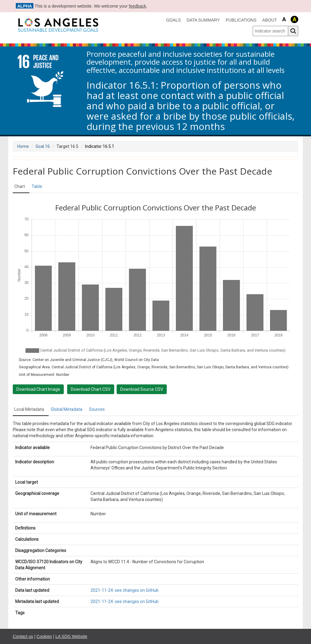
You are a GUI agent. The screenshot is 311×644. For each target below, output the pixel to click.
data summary (203, 20)
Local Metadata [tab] (29, 409)
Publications (241, 20)
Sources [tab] (97, 409)
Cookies (44, 636)
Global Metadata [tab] (67, 409)
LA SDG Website (71, 636)
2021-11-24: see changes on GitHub (125, 590)
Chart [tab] (20, 186)
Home (23, 146)
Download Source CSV (142, 389)
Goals (173, 20)
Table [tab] (37, 186)
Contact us (23, 636)
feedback (137, 6)
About (270, 20)
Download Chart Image (38, 389)
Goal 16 (43, 146)
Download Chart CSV (91, 389)
